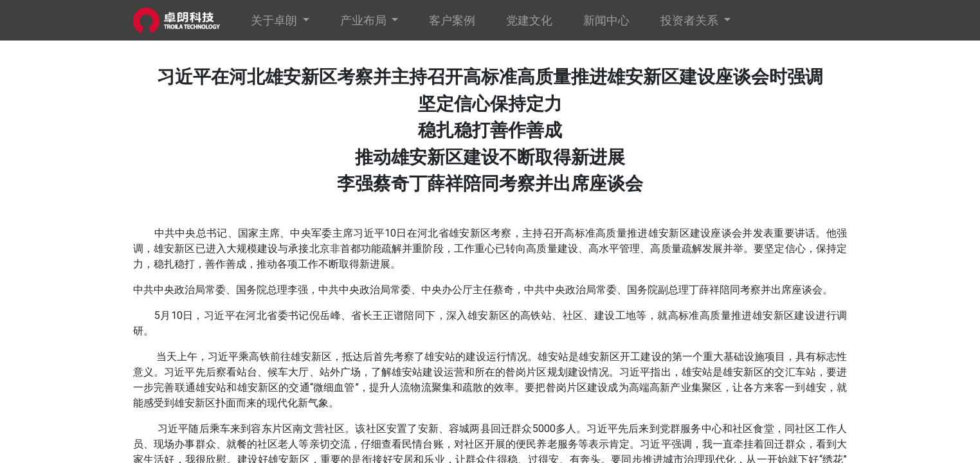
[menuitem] (452, 20)
